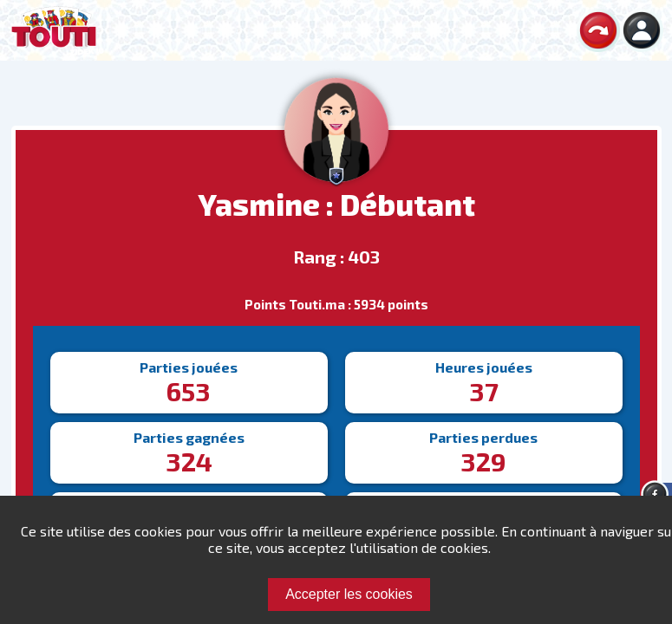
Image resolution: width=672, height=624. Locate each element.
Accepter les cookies (349, 594)
